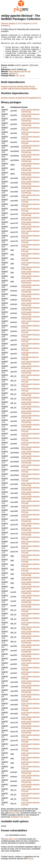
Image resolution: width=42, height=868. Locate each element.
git (24, 82)
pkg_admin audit (11, 845)
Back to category (9, 23)
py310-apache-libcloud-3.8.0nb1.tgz (31, 153)
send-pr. (31, 865)
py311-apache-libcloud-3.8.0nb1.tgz (31, 117)
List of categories (24, 23)
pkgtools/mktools (15, 95)
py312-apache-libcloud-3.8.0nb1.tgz (31, 122)
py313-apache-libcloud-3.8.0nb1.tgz (31, 126)
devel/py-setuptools (9, 93)
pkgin (11, 817)
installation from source (20, 823)
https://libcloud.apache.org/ (20, 78)
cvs (17, 82)
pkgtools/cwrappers (29, 95)
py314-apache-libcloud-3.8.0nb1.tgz (31, 131)
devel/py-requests (8, 104)
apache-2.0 (13, 80)
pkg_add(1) (16, 819)
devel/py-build (23, 93)
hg (21, 82)
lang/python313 (22, 104)
